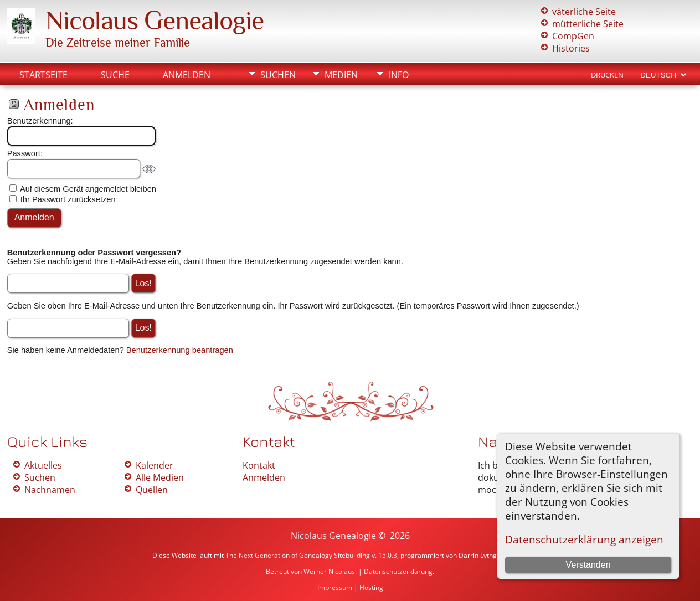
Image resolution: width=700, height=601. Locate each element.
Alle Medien (160, 477)
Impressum (335, 587)
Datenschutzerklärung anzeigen (584, 539)
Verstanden (588, 565)
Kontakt (259, 465)
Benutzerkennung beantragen (180, 350)
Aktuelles (43, 465)
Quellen (152, 490)
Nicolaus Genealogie (155, 20)
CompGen (573, 36)
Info (399, 75)
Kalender (155, 465)
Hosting (371, 587)
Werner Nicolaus (329, 571)
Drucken (607, 75)
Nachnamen (50, 490)
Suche (115, 75)
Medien (341, 75)
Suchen (278, 75)
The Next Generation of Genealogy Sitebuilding (298, 555)
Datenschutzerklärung (398, 571)
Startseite (43, 75)
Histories (571, 48)
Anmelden (187, 75)
